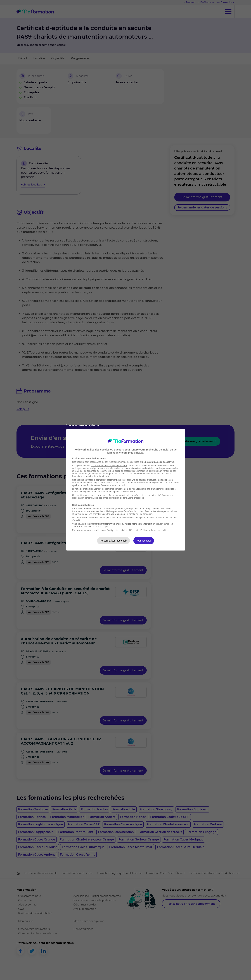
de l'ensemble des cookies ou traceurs (109, 466)
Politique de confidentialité (119, 530)
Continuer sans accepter (82, 425)
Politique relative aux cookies (154, 530)
